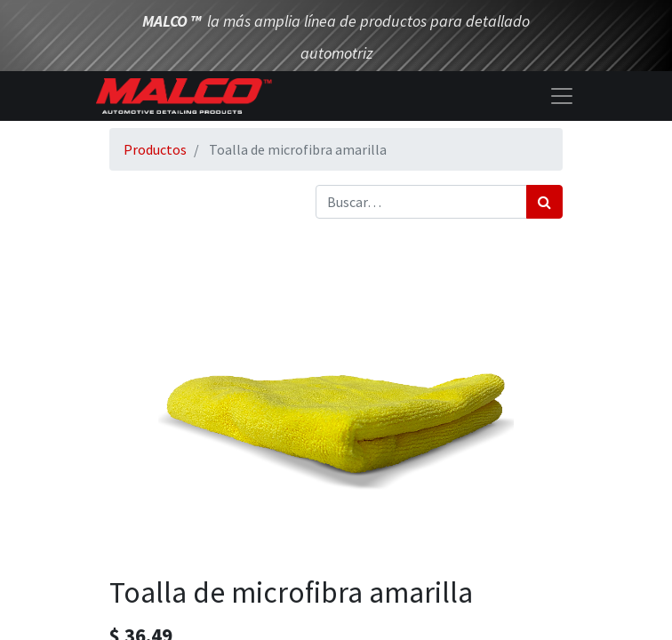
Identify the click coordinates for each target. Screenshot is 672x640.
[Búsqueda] (544, 202)
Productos (155, 149)
